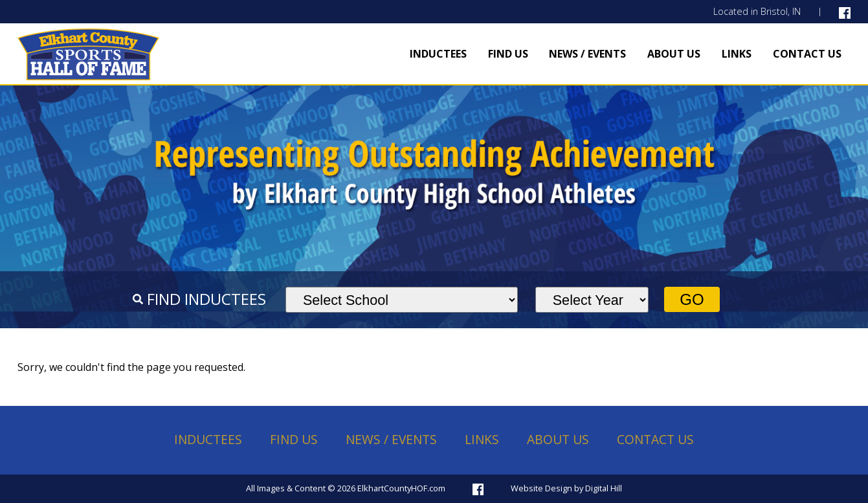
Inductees (438, 54)
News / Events (587, 54)
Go (692, 299)
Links (737, 54)
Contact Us (807, 54)
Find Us (508, 54)
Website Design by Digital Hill (566, 488)
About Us (674, 54)
